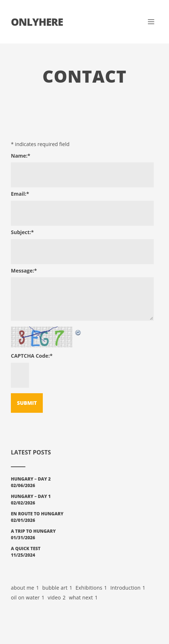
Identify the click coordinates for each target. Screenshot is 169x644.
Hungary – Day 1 (31, 496)
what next (83, 598)
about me (25, 588)
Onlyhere (37, 22)
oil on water (28, 598)
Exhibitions (91, 588)
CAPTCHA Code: (32, 356)
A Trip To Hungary (33, 531)
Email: (20, 194)
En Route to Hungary (37, 514)
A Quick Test (26, 549)
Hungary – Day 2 (31, 479)
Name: (21, 156)
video (57, 598)
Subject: (22, 232)
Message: (24, 271)
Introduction (128, 588)
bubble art (57, 588)
